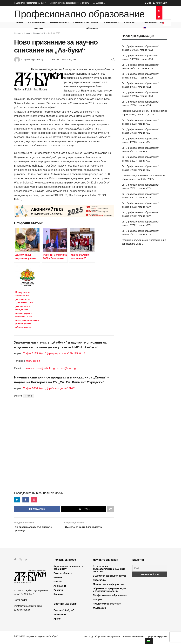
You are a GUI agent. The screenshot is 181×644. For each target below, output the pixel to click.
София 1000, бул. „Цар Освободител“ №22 (49, 388)
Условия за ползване (133, 639)
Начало (18, 33)
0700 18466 (33, 361)
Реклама (58, 597)
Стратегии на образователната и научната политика (109, 571)
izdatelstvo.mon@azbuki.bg (39, 368)
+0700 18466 (21, 602)
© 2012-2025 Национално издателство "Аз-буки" (36, 639)
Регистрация (160, 3)
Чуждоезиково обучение (107, 606)
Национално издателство (30, 3)
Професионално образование (79, 14)
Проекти (58, 592)
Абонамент (93, 28)
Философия (100, 610)
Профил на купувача (157, 639)
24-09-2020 (55, 60)
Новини (27, 33)
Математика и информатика (109, 586)
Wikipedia (99, 3)
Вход (148, 3)
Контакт (39, 28)
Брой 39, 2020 (54, 33)
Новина (29, 396)
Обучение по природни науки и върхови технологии (110, 592)
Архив (57, 621)
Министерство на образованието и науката (69, 3)
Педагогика (99, 582)
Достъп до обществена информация (102, 639)
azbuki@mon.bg (66, 368)
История (98, 602)
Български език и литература (110, 578)
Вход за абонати (63, 575)
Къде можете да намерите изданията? (68, 570)
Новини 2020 (39, 33)
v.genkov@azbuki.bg (34, 60)
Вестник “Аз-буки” (64, 612)
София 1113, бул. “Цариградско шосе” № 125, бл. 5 (54, 353)
